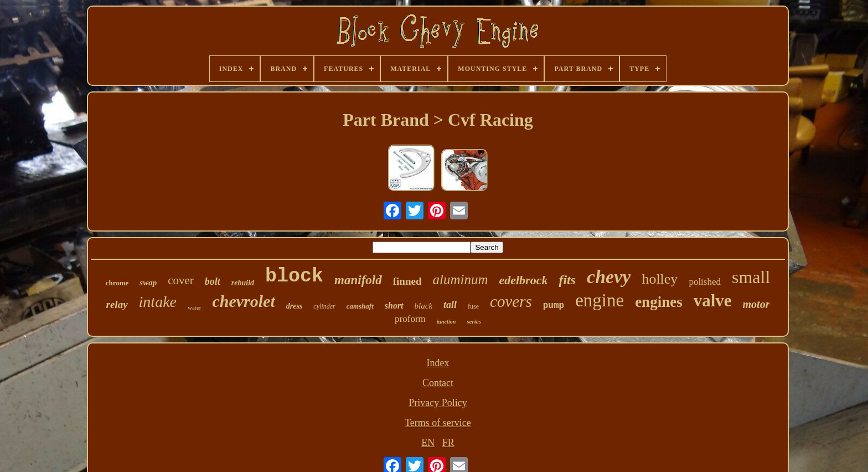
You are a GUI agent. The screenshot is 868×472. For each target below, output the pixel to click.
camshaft (360, 306)
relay (117, 304)
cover (181, 280)
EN (428, 443)
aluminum (460, 279)
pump (554, 306)
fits (567, 280)
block (294, 276)
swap (148, 283)
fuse (473, 306)
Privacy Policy (438, 403)
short (394, 306)
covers (511, 301)
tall (450, 305)
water (194, 307)
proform (410, 319)
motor (756, 304)
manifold (358, 280)
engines (659, 302)
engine (600, 300)
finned (407, 281)
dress (294, 306)
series (474, 321)
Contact (438, 383)
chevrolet (243, 301)
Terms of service (438, 423)
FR (448, 443)
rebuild (243, 283)
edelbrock (523, 280)
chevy (609, 277)
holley (660, 279)
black (423, 306)
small (751, 277)
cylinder (324, 306)
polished (705, 282)
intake (158, 302)
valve (713, 301)
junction (446, 322)
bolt (213, 281)
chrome (117, 283)
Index (438, 363)
